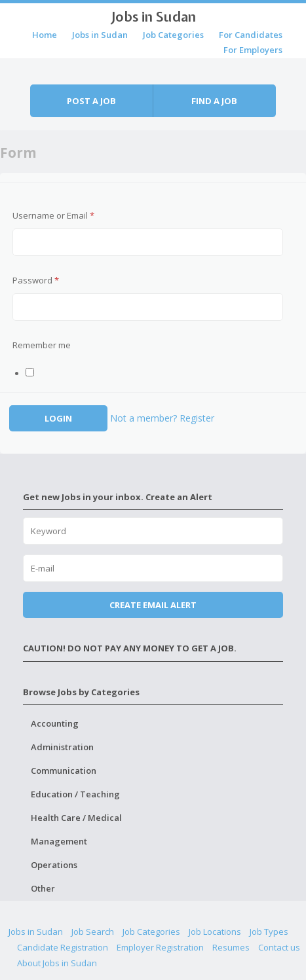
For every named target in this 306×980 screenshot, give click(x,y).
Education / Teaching (75, 794)
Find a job (214, 101)
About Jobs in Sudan (57, 963)
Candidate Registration (63, 947)
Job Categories (173, 35)
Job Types (269, 932)
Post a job (91, 101)
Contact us (279, 947)
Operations (54, 865)
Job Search (93, 932)
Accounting (55, 723)
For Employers (253, 50)
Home (45, 35)
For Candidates (251, 35)
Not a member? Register (162, 418)
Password (36, 280)
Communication (64, 771)
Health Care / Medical (76, 818)
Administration (62, 747)
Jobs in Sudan (153, 16)
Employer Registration (160, 947)
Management (59, 841)
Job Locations (215, 932)
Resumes (231, 947)
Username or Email (53, 215)
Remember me (42, 345)
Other (43, 888)
